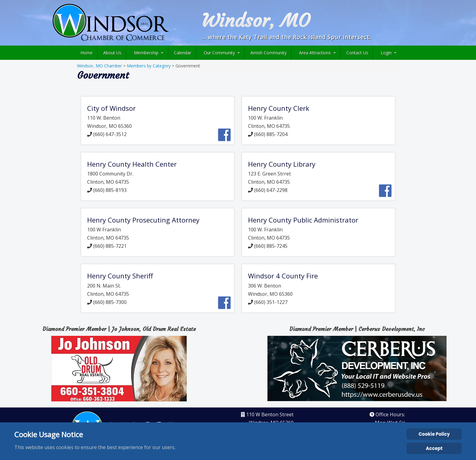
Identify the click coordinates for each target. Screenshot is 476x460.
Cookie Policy (434, 434)
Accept (434, 448)
